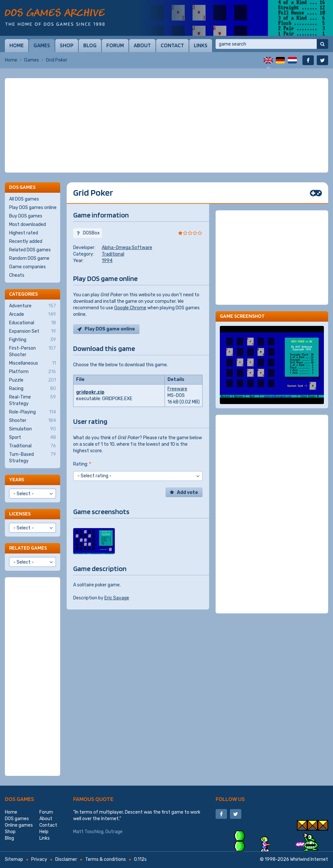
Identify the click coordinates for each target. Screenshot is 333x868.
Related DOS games (30, 250)
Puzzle (33, 380)
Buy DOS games (26, 216)
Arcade (33, 315)
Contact (172, 45)
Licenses (20, 514)
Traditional (113, 254)
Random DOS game (29, 258)
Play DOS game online (110, 329)
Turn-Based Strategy (33, 457)
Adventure (33, 306)
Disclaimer (66, 859)
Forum (115, 45)
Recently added (26, 241)
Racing (33, 389)
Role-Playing (33, 412)
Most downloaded (27, 224)
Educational (33, 323)
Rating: (82, 464)
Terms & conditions (106, 859)
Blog (90, 45)
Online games (19, 825)
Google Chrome (130, 308)
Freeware (177, 389)
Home (17, 45)
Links (201, 45)
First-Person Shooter (33, 351)
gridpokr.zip (90, 392)
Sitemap (14, 859)
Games (42, 45)
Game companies (27, 267)
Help (44, 832)
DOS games (20, 799)
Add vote (187, 492)
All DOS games (24, 199)
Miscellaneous (33, 363)
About (142, 45)
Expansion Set (33, 331)
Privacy (39, 859)
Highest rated (24, 233)
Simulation (33, 429)
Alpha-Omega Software (127, 248)
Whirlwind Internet (309, 859)
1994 (107, 261)
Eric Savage (117, 598)
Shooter (33, 421)
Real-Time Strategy (33, 400)
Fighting (33, 340)
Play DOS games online (33, 208)
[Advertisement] (166, 125)
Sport (33, 438)
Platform (33, 372)
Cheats (17, 275)
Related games (28, 548)
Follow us (230, 799)
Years (17, 479)
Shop (67, 45)
